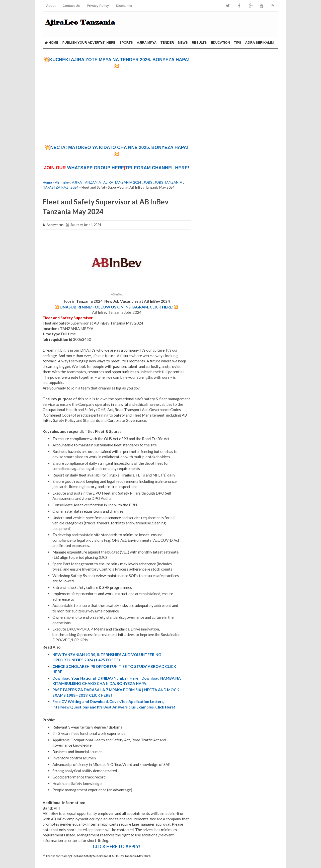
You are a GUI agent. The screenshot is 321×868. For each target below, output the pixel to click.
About (51, 6)
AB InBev (62, 182)
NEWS (183, 43)
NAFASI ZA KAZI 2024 (61, 187)
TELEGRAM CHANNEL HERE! (157, 168)
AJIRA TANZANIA (87, 182)
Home (52, 43)
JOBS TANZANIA (168, 182)
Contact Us (71, 6)
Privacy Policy (98, 6)
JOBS (148, 182)
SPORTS (126, 43)
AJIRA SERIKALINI (260, 43)
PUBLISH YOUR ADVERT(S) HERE (89, 43)
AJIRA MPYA (147, 43)
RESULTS (199, 43)
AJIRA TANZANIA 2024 (122, 182)
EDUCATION (220, 43)
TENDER (167, 43)
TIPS (238, 43)
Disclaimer (124, 6)
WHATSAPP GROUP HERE (96, 168)
